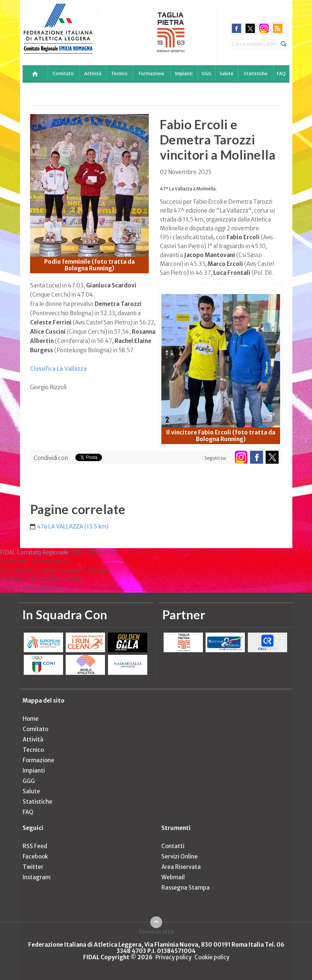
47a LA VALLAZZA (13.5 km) (73, 526)
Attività (93, 74)
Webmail (173, 877)
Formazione (152, 74)
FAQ (281, 74)
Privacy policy (173, 957)
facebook (237, 28)
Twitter (33, 867)
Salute (226, 74)
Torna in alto (156, 931)
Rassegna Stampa (185, 888)
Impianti (184, 74)
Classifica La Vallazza (58, 369)
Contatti (173, 846)
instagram (264, 28)
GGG (206, 74)
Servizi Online (180, 856)
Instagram (37, 877)
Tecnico (119, 74)
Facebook (35, 856)
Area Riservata (181, 867)
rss (278, 28)
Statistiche (256, 74)
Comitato (63, 74)
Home (31, 719)
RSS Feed (35, 846)
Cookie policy (212, 957)
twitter (250, 28)
